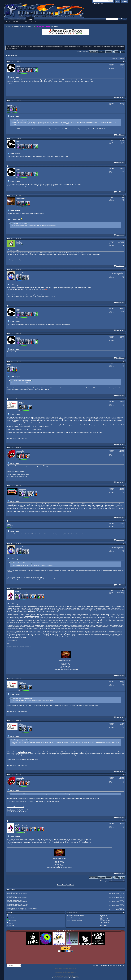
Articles (12, 19)
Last (123, 52)
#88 (124, 306)
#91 (124, 399)
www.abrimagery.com (66, 660)
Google (11, 923)
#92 (124, 448)
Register (124, 1)
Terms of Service (117, 965)
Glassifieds (16, 26)
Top (124, 881)
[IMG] (101, 919)
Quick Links (34, 22)
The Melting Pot (103, 965)
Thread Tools (114, 58)
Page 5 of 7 (94, 52)
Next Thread (70, 885)
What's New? (21, 19)
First (100, 52)
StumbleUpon (12, 920)
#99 (124, 774)
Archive (110, 965)
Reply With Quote (119, 97)
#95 (124, 543)
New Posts (9, 22)
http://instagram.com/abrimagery (69, 669)
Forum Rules (103, 925)
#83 (124, 138)
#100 (123, 821)
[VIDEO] (102, 921)
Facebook (11, 925)
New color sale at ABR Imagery (15, 900)
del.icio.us (11, 918)
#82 (124, 100)
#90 (124, 361)
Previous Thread (62, 885)
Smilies (102, 917)
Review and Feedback (27, 26)
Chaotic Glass (11, 475)
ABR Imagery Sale (11, 896)
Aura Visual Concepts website (16, 472)
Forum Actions (25, 22)
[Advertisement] (65, 40)
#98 (124, 720)
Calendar (18, 22)
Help (118, 1)
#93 (124, 485)
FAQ (14, 22)
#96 (124, 588)
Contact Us (95, 965)
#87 (124, 269)
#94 (124, 521)
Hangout (41, 22)
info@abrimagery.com (24, 752)
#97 (124, 679)
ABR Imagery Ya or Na (13, 892)
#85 (124, 195)
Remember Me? (98, 4)
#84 (124, 166)
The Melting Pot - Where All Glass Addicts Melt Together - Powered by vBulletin (44, 11)
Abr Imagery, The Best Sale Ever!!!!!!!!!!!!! (18, 904)
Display (121, 58)
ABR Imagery (14, 55)
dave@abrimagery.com (32, 616)
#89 (124, 333)
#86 (124, 238)
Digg (10, 915)
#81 (124, 62)
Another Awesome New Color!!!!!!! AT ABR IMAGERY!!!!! (22, 908)
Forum (30, 19)
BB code (102, 915)
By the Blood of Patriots (14, 476)
